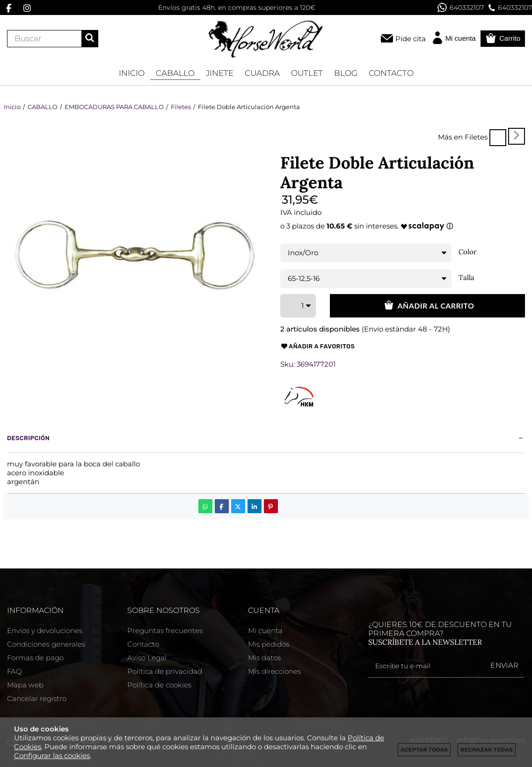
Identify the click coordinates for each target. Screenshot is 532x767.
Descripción (28, 438)
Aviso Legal (147, 658)
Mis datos (264, 658)
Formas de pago (35, 658)
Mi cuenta (265, 631)
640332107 (461, 7)
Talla (466, 278)
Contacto (143, 644)
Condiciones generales (46, 644)
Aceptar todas (424, 750)
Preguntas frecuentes (165, 631)
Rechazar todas (487, 750)
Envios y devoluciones (45, 631)
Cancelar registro (37, 698)
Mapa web (25, 685)
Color (468, 252)
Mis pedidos (269, 644)
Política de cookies (159, 685)
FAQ (15, 671)
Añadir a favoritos (318, 347)
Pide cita (411, 39)
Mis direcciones (274, 671)
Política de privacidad (165, 671)
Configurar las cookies (52, 756)
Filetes (476, 137)
